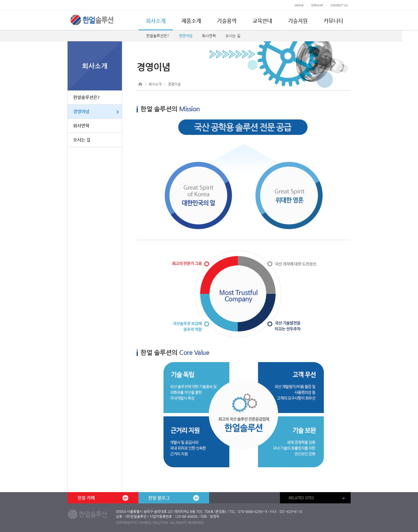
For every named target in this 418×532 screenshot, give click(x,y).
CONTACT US (339, 5)
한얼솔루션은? (158, 36)
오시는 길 (233, 36)
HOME (299, 5)
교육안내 (262, 21)
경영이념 (185, 36)
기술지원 (298, 21)
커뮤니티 (333, 21)
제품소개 (191, 21)
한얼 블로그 (174, 498)
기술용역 (227, 21)
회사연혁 (209, 36)
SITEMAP (317, 5)
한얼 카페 (103, 498)
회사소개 (156, 21)
